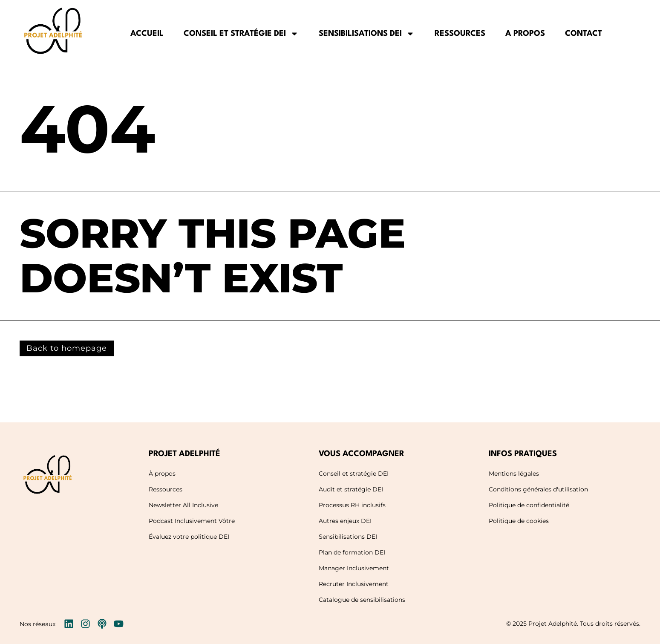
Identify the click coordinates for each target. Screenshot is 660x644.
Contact (584, 34)
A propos (525, 34)
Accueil (147, 34)
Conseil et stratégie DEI (241, 34)
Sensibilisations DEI (367, 34)
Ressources (460, 34)
